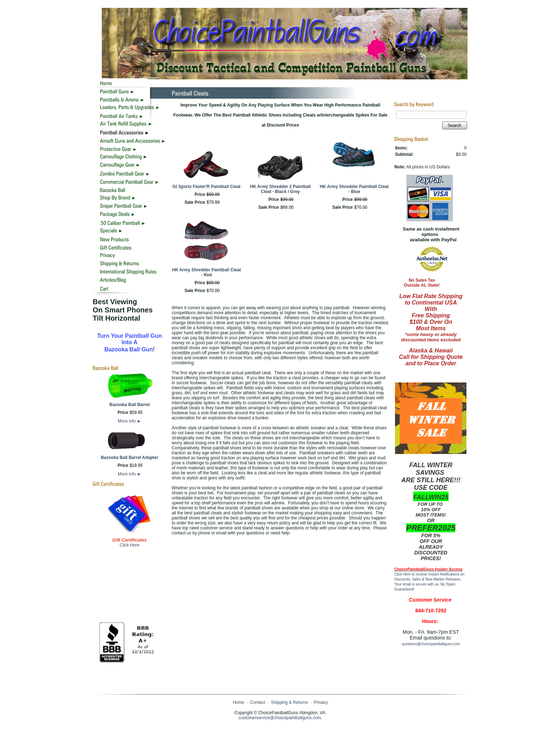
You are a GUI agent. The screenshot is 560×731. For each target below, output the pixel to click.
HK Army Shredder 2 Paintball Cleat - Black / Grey (280, 189)
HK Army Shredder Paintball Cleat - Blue (354, 189)
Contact (258, 702)
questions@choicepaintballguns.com (431, 644)
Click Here (129, 545)
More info (129, 421)
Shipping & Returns (289, 702)
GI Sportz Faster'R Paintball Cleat (206, 187)
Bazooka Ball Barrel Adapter (129, 458)
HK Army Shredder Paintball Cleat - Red (207, 272)
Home (239, 702)
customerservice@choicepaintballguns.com (280, 718)
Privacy (321, 702)
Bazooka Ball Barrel (129, 405)
